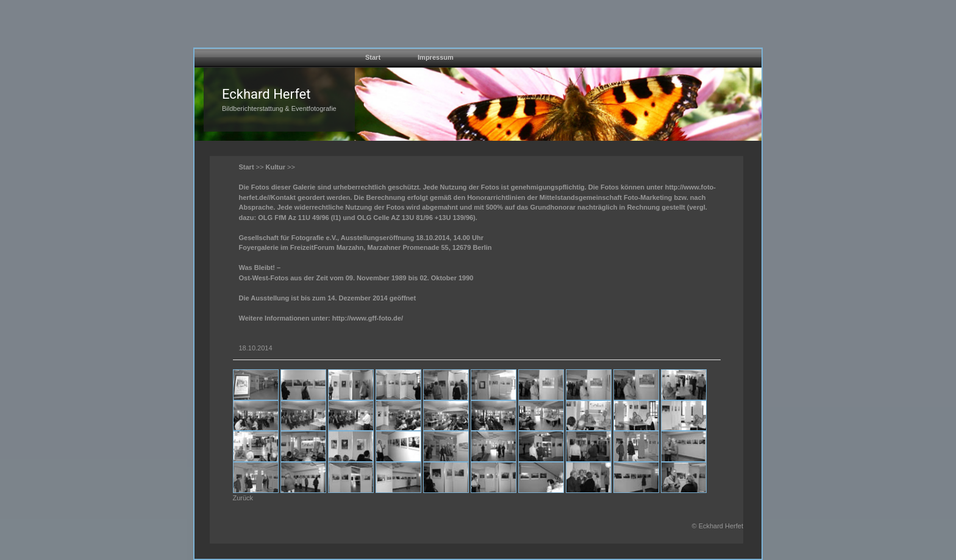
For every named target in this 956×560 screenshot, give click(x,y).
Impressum (436, 57)
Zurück (243, 498)
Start (373, 57)
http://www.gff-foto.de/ (368, 318)
